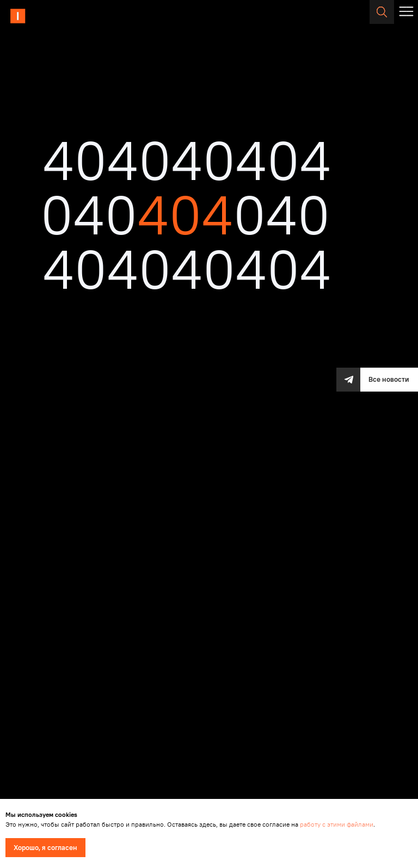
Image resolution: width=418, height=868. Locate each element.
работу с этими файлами (337, 824)
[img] (48, 16)
